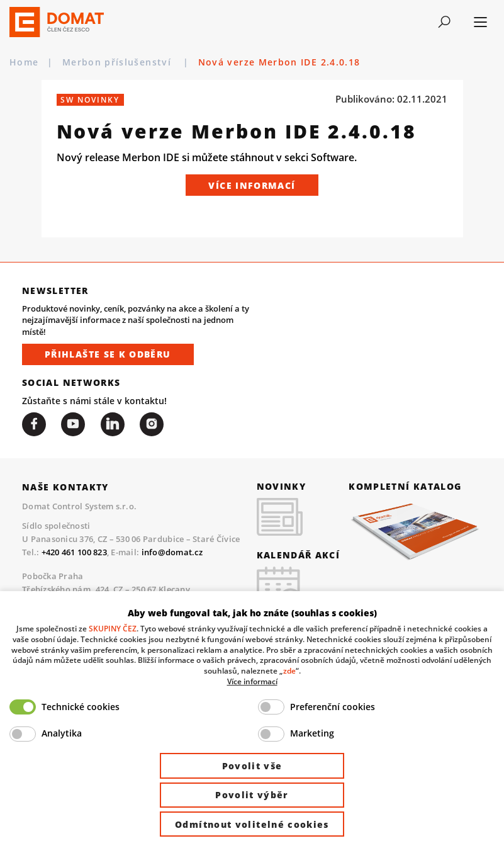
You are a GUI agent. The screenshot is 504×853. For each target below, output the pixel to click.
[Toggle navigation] (444, 22)
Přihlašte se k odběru (108, 354)
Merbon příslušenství (119, 62)
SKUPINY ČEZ (113, 628)
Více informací (252, 185)
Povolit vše (252, 766)
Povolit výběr (252, 795)
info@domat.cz (172, 552)
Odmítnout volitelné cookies (252, 824)
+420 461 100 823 (74, 552)
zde (289, 670)
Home (24, 62)
